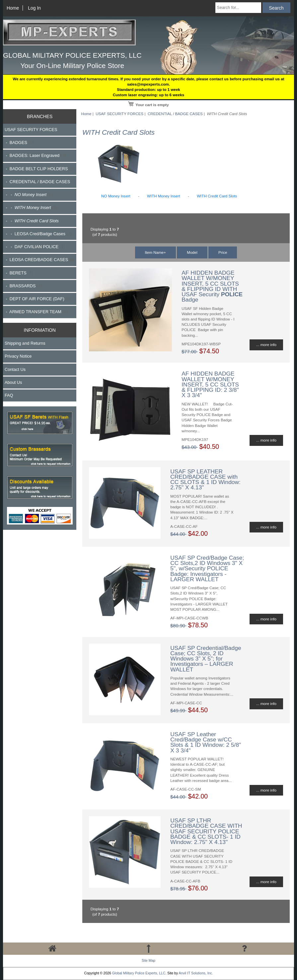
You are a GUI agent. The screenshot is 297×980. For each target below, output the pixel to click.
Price (223, 252)
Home (13, 8)
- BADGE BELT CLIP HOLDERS (39, 169)
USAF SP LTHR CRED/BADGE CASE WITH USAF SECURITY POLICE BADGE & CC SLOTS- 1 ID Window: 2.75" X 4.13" (206, 831)
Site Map (148, 961)
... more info (266, 345)
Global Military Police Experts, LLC (139, 973)
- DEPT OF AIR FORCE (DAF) (38, 299)
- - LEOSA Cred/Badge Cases (38, 234)
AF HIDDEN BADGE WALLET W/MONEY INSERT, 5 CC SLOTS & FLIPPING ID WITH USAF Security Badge (212, 286)
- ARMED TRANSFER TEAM (36, 312)
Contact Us (15, 369)
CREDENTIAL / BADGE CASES (175, 114)
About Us (13, 382)
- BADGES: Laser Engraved (35, 155)
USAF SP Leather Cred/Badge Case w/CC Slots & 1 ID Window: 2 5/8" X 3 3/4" (206, 742)
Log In (34, 8)
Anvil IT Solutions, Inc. (196, 973)
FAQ (9, 395)
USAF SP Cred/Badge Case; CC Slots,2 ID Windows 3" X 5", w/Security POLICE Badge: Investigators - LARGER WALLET (207, 568)
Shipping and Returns (25, 343)
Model (192, 252)
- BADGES (19, 142)
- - (29, 195)
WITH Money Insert (164, 196)
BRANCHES (40, 116)
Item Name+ (155, 252)
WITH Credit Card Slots (217, 196)
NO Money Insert (116, 196)
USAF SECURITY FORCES (119, 114)
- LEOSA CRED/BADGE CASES (39, 260)
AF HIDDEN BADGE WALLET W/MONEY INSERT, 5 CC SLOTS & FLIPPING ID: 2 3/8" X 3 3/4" (210, 384)
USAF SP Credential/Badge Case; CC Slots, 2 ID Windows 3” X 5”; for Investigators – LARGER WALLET (206, 659)
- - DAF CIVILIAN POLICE (35, 247)
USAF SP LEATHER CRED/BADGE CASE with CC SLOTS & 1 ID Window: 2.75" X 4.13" (205, 480)
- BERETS (19, 273)
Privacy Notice (18, 356)
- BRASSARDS (23, 286)
